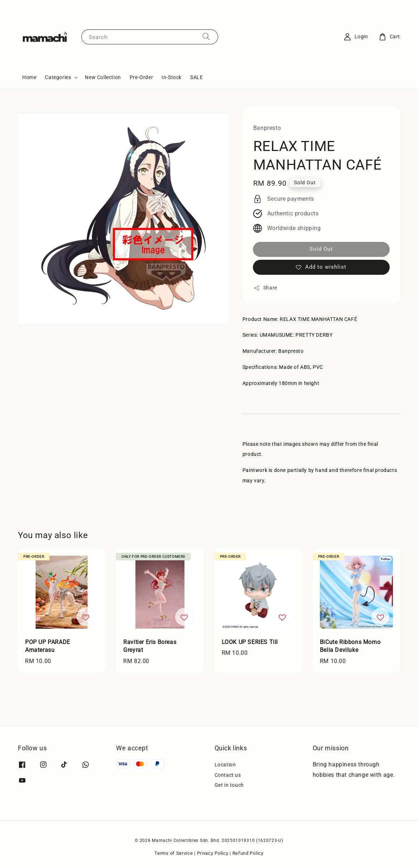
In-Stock (172, 77)
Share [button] (265, 288)
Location (225, 765)
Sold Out (321, 249)
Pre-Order (141, 77)
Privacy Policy (213, 853)
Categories (58, 77)
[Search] (206, 37)
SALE (196, 77)
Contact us (228, 775)
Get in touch (229, 785)
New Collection (103, 77)
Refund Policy (248, 853)
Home (29, 77)
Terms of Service (174, 853)
